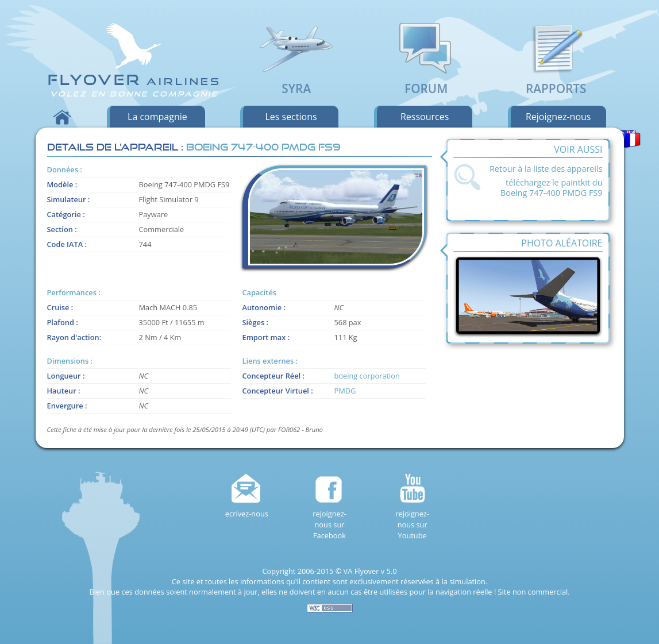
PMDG (345, 391)
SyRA (296, 80)
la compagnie (157, 117)
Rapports (556, 80)
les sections (291, 117)
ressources (425, 117)
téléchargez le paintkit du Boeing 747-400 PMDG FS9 (552, 188)
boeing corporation (367, 376)
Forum (426, 80)
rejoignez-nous (558, 117)
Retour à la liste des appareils (546, 169)
